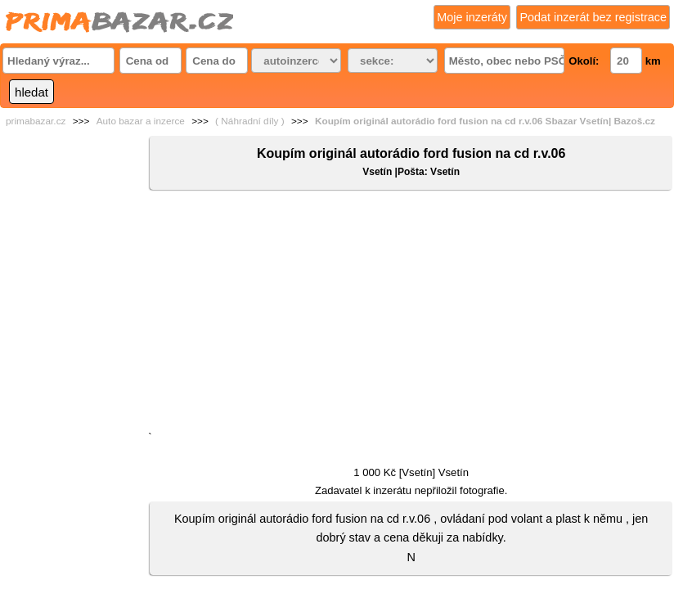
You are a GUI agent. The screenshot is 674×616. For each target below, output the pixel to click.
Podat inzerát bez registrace (593, 17)
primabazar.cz (36, 121)
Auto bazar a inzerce (141, 121)
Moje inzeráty (472, 17)
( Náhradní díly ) (250, 121)
